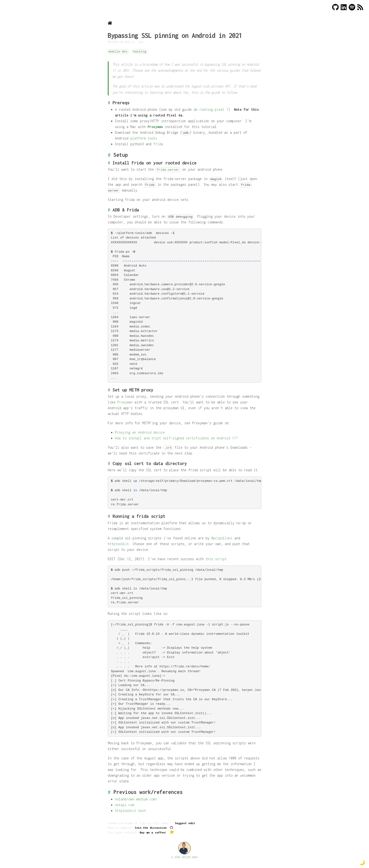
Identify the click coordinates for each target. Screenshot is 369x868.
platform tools (144, 138)
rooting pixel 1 (214, 109)
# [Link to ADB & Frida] (109, 210)
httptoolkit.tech (130, 811)
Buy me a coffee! (157, 832)
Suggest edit (185, 823)
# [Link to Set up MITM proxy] (109, 390)
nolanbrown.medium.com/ (136, 799)
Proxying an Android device (140, 432)
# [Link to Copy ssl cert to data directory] (109, 463)
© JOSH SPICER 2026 (184, 857)
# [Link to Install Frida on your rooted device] (109, 163)
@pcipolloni (222, 538)
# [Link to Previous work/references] (109, 792)
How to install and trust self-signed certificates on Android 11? (176, 438)
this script (216, 559)
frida (158, 144)
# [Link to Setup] (109, 155)
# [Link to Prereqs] (109, 103)
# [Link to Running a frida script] (109, 516)
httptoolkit (118, 544)
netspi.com (125, 805)
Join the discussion (154, 828)
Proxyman (155, 127)
